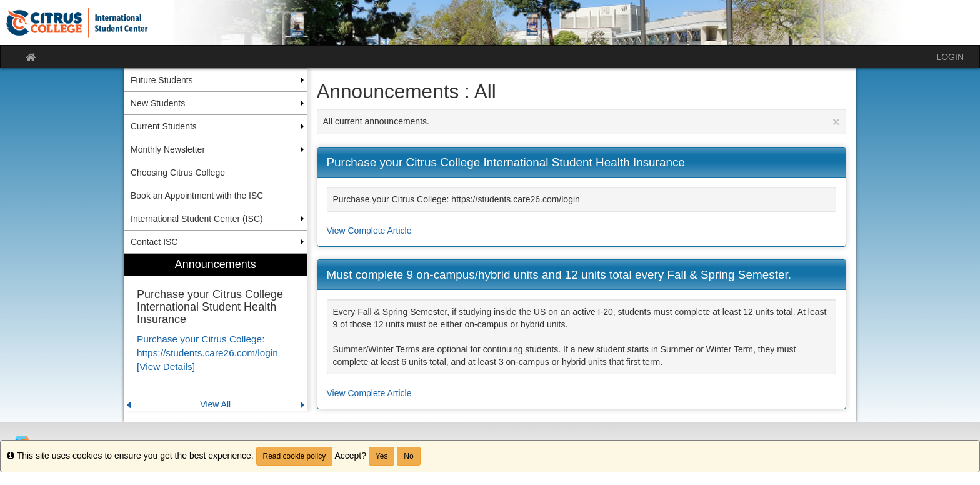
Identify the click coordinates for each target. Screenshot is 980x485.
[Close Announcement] (836, 122)
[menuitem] (216, 332)
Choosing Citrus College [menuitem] (178, 172)
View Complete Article (369, 231)
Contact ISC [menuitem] (154, 242)
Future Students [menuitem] (162, 80)
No (408, 456)
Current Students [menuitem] (164, 126)
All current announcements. (582, 122)
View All (215, 404)
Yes (382, 456)
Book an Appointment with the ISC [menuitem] (197, 196)
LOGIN (950, 57)
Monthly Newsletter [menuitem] (168, 149)
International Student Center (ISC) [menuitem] (197, 219)
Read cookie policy (295, 456)
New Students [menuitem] (158, 103)
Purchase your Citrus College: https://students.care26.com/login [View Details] (207, 353)
